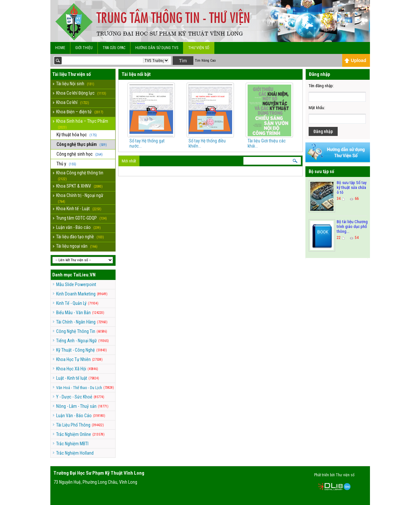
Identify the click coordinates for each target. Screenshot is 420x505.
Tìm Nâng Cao (205, 61)
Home (60, 48)
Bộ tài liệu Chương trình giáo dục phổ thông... (352, 227)
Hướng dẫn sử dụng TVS (157, 48)
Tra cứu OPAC (114, 48)
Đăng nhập (323, 131)
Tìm (183, 61)
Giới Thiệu (84, 48)
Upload (355, 60)
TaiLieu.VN (84, 275)
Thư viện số (199, 48)
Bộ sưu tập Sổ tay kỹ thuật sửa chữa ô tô (352, 187)
